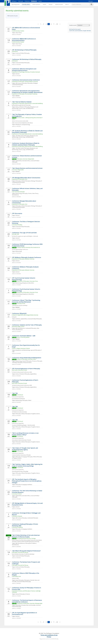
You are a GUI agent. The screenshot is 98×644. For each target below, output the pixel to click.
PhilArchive (27, 1)
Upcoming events (16, 4)
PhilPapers (14, 1)
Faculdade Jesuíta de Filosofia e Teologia (26, 538)
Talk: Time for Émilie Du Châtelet (22, 102)
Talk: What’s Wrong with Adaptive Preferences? (26, 551)
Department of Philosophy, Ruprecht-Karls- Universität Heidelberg (27, 103)
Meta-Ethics (31, 283)
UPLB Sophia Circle (16, 576)
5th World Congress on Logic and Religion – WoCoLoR (25, 236)
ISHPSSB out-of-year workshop (20, 305)
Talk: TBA (15, 393)
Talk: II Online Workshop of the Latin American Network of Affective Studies (26, 536)
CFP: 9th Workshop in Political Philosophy (24, 50)
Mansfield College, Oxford (18, 326)
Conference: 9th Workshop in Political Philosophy (27, 59)
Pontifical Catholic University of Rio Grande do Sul (28, 247)
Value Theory (19, 33)
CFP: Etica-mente (17, 213)
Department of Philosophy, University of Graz (27, 281)
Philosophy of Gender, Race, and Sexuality (25, 605)
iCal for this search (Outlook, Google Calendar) (80, 31)
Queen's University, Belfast (23, 337)
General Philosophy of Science (29, 361)
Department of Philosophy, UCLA (20, 179)
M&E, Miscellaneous (20, 328)
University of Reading (17, 225)
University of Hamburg (17, 527)
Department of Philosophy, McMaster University (23, 259)
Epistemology (19, 193)
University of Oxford (17, 494)
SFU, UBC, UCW (16, 234)
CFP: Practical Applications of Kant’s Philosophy (26, 369)
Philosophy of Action (27, 193)
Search (44, 4)
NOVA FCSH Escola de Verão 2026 (20, 121)
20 (57, 24)
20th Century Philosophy (21, 83)
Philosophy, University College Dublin (25, 159)
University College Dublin (18, 170)
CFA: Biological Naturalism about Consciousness (26, 178)
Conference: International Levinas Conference (26, 80)
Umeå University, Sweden (18, 31)
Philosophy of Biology (30, 181)
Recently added (26, 4)
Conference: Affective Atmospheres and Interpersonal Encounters (24, 70)
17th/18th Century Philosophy (22, 136)
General (17, 74)
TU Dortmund (20, 395)
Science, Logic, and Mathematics (26, 108)
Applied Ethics (19, 161)
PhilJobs (40, 1)
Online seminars (36, 4)
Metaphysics (25, 283)
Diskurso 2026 (15, 578)
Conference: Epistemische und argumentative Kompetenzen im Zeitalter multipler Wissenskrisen (27, 92)
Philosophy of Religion (33, 83)
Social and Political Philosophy (23, 53)
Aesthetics (18, 319)
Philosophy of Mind (20, 181)
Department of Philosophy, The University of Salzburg (25, 94)
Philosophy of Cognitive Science (32, 414)
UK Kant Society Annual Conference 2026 (22, 372)
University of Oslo (21, 303)
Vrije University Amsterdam (18, 192)
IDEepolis (14, 317)
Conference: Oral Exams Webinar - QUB (24, 336)
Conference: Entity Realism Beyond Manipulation (27, 358)
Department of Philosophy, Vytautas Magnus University (25, 81)
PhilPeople (21, 1)
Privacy (49, 637)
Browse (51, 4)
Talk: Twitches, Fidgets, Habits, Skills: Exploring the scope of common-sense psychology (27, 465)
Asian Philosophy (20, 580)
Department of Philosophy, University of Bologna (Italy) (30, 603)
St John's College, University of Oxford (21, 348)
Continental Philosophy (17, 85)
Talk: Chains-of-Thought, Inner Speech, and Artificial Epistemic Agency (25, 449)
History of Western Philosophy (23, 107)
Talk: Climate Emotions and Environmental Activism (27, 168)
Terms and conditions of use (49, 635)
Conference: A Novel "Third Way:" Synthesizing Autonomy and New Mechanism (26, 301)
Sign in (91, 1)
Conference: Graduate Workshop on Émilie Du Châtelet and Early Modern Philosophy (26, 144)
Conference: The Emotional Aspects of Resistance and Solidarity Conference (27, 601)
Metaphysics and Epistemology (23, 125)
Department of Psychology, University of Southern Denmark (26, 72)
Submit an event (59, 4)
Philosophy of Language (21, 457)
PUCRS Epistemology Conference (20, 249)
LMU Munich (15, 51)
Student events (73, 25)
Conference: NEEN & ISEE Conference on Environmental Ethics (24, 40)
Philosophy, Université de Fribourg (20, 552)
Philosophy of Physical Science (24, 362)
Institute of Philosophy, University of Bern (26, 359)
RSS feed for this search (75, 29)
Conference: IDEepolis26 (19, 313)
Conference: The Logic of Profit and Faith (24, 233)
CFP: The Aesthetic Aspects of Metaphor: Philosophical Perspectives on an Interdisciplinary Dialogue (27, 481)
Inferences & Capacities (18, 397)
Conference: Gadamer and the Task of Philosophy (27, 325)
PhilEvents (34, 1)
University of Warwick (17, 516)
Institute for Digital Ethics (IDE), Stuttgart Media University (25, 315)
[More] (67, 4)
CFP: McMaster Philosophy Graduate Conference (27, 257)
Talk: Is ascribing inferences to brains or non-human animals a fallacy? (25, 434)
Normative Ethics (26, 161)
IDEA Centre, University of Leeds (20, 370)
